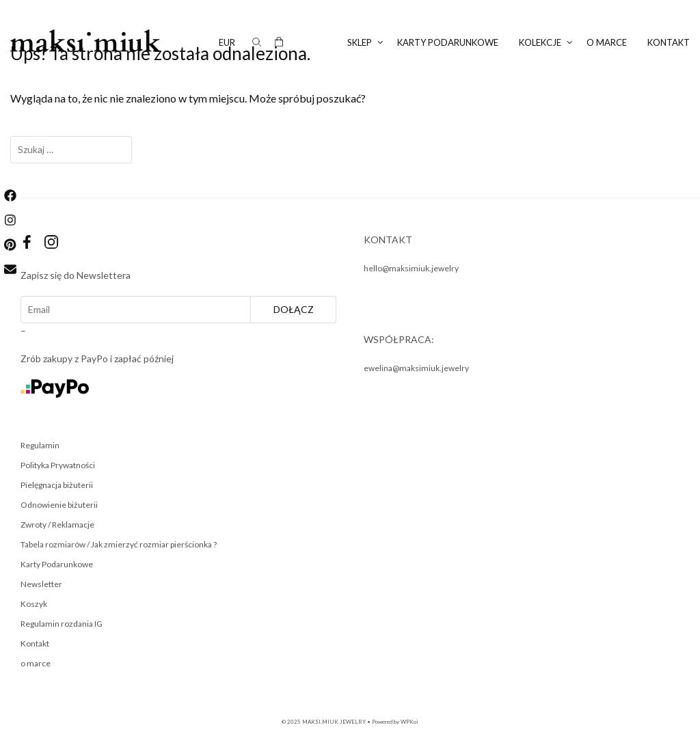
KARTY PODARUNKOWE (448, 42)
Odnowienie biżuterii (59, 505)
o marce (607, 42)
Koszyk (34, 604)
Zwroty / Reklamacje (57, 525)
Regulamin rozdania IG (62, 624)
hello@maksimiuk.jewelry (411, 268)
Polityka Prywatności (58, 465)
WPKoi (409, 722)
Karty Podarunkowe (57, 564)
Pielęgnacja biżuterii (57, 485)
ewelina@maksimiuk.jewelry (416, 368)
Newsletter (41, 584)
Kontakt (669, 42)
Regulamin (40, 445)
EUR (227, 42)
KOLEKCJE (548, 42)
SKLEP (367, 42)
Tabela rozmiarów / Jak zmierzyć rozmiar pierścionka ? (119, 544)
